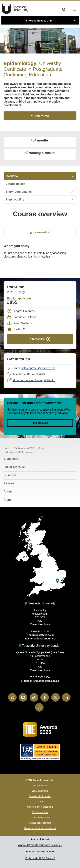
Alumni (8, 500)
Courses (42, 448)
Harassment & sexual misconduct (40, 828)
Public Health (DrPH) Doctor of (40, 858)
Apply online (37, 339)
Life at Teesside (14, 467)
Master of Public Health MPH (40, 852)
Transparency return (40, 818)
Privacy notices (40, 786)
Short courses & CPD (39, 21)
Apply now (42, 116)
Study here (11, 459)
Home (6, 448)
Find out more (40, 423)
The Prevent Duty (40, 812)
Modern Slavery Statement (40, 807)
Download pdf (40, 232)
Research (10, 483)
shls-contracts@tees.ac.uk (38, 368)
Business (10, 475)
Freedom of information (40, 796)
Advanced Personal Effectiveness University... (40, 845)
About (8, 491)
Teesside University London (40, 646)
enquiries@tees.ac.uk (42, 635)
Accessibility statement (40, 823)
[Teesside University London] (57, 581)
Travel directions (40, 624)
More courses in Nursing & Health (34, 380)
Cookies (40, 802)
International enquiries (41, 639)
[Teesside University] (49, 555)
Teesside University (15, 9)
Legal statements (40, 791)
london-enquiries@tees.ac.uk (42, 681)
